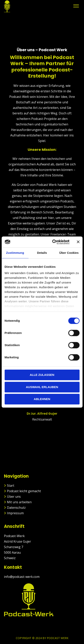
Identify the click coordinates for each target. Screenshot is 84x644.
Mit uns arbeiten (19, 502)
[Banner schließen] (78, 242)
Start (11, 486)
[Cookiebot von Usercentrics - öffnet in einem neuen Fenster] (53, 242)
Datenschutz (16, 508)
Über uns (14, 497)
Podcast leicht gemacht (24, 491)
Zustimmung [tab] (15, 253)
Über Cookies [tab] (69, 253)
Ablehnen (42, 399)
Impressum (15, 513)
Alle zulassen (42, 375)
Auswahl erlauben (42, 387)
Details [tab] (42, 253)
